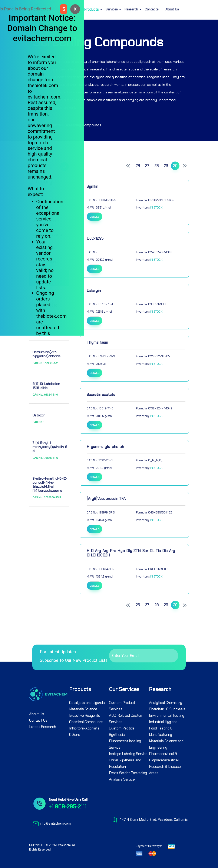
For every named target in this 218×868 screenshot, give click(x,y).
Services (112, 9)
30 (175, 166)
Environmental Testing (167, 715)
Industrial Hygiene (163, 722)
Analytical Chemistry (166, 703)
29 (166, 166)
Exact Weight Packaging (128, 773)
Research (131, 9)
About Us (172, 9)
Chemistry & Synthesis (167, 709)
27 (147, 166)
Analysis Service (122, 779)
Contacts (152, 9)
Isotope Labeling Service (128, 754)
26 (138, 166)
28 (157, 166)
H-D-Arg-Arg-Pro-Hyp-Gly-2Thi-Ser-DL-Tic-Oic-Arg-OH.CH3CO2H (132, 553)
